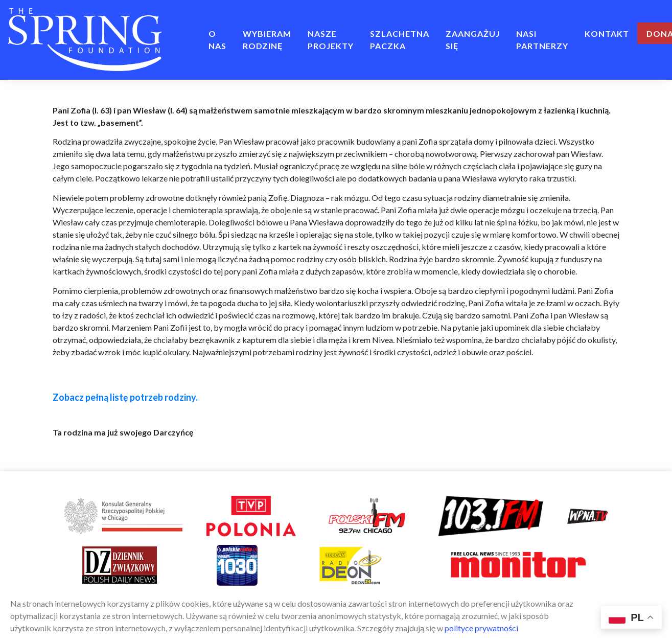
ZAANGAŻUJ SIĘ (473, 40)
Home (185, 33)
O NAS (217, 40)
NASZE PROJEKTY (331, 40)
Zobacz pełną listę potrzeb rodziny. (125, 397)
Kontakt (607, 33)
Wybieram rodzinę (267, 40)
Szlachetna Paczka (400, 40)
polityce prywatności (481, 628)
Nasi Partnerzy (542, 40)
